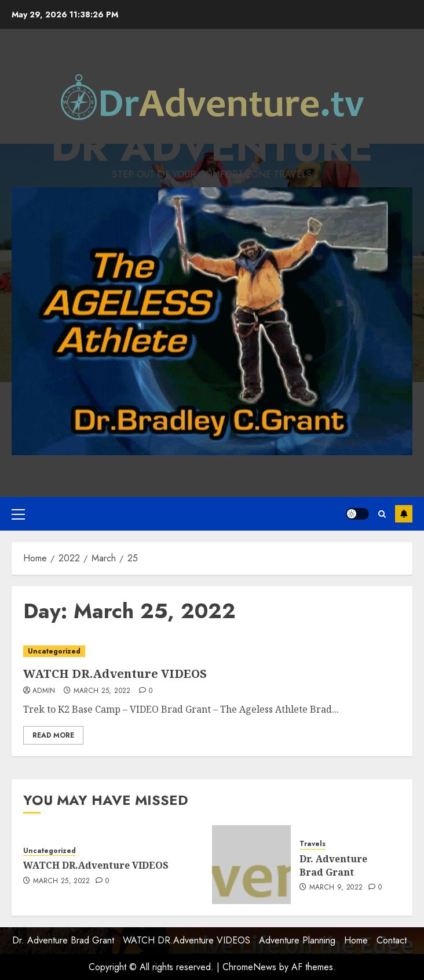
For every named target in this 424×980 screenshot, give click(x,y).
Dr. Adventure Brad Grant (333, 865)
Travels (312, 844)
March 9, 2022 (336, 888)
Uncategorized (54, 651)
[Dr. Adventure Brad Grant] (251, 865)
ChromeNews (249, 967)
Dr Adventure (212, 146)
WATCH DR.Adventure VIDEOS (115, 674)
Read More (53, 735)
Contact (392, 940)
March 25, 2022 (102, 691)
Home (356, 940)
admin (44, 691)
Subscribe (404, 514)
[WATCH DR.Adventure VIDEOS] (212, 651)
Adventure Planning (297, 940)
